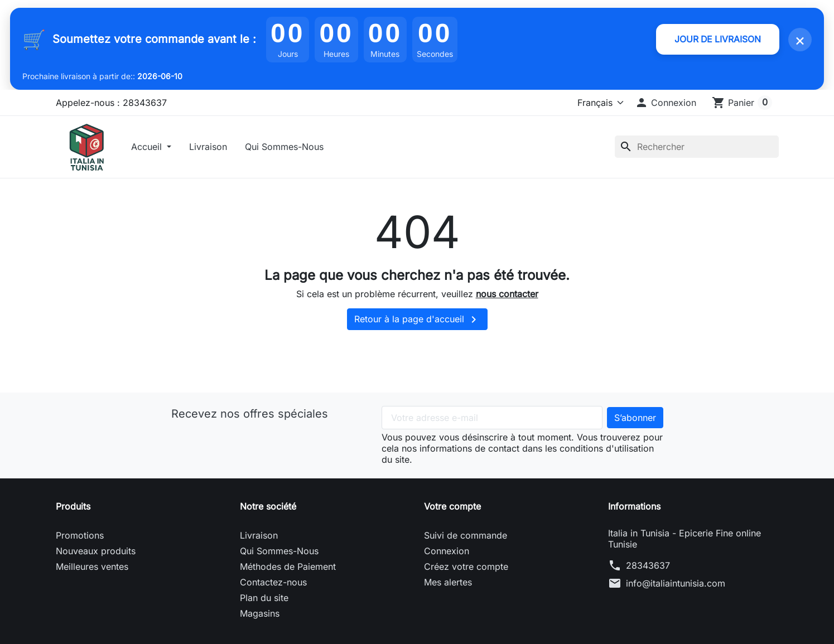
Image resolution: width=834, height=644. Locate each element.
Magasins (260, 616)
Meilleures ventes (92, 569)
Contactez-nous (273, 585)
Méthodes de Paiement (288, 569)
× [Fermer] (800, 40)
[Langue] (598, 103)
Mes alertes (448, 585)
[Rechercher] (697, 148)
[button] (666, 103)
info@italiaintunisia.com (676, 586)
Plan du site (264, 601)
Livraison (210, 148)
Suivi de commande (466, 538)
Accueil (150, 148)
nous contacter (507, 296)
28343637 (648, 568)
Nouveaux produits (96, 554)
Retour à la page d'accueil (417, 322)
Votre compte (452, 509)
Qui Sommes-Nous (286, 148)
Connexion (447, 554)
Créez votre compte (466, 569)
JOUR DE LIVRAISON (716, 40)
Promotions (80, 538)
